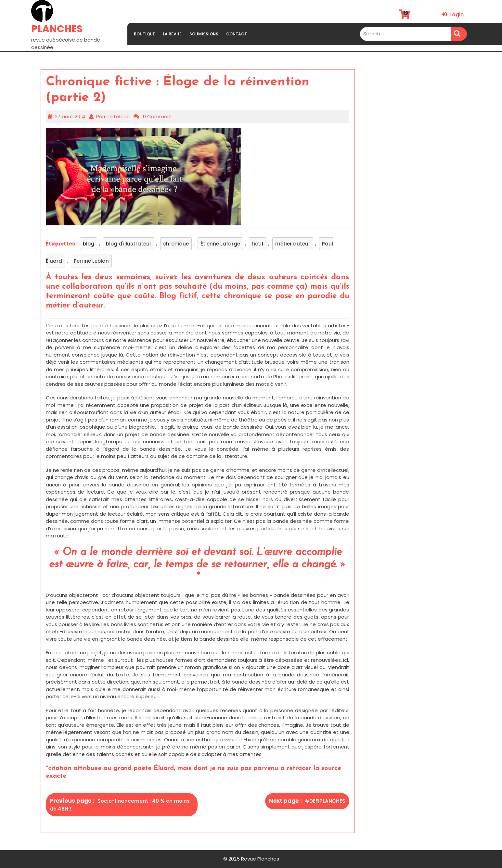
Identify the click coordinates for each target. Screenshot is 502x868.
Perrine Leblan (113, 116)
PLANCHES (57, 29)
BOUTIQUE (144, 34)
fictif (258, 244)
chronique (176, 244)
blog (89, 244)
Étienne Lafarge (220, 244)
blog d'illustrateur (129, 244)
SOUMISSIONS (204, 34)
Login (453, 14)
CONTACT (237, 34)
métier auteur (293, 244)
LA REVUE (172, 34)
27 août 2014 (70, 116)
